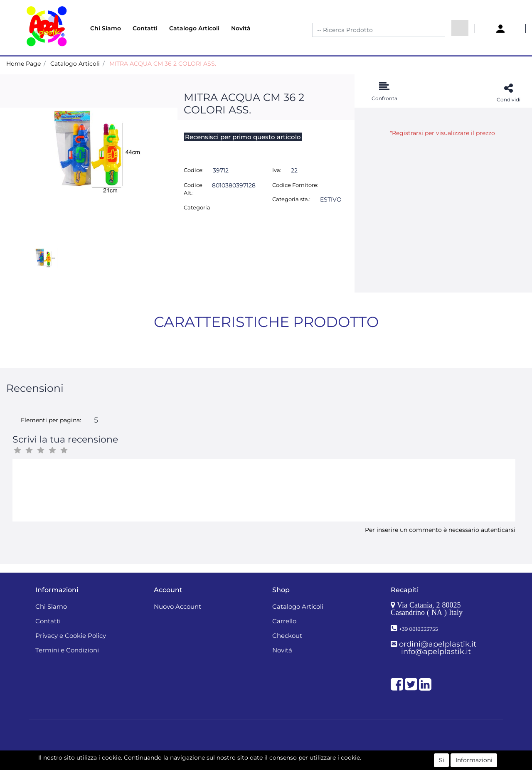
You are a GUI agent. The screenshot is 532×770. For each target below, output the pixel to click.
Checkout (287, 636)
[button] (460, 28)
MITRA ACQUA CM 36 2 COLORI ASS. (163, 64)
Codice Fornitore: (295, 185)
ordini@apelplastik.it (438, 644)
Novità (241, 28)
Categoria (197, 207)
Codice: (194, 170)
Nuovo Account (177, 606)
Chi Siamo (106, 28)
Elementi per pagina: (51, 420)
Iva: (277, 170)
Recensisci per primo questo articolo (243, 137)
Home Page (23, 64)
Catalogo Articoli (194, 28)
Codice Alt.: (193, 189)
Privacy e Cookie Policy (71, 636)
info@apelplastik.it (436, 652)
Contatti (145, 28)
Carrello (284, 621)
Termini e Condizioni (67, 650)
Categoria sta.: (291, 199)
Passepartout (284, 757)
